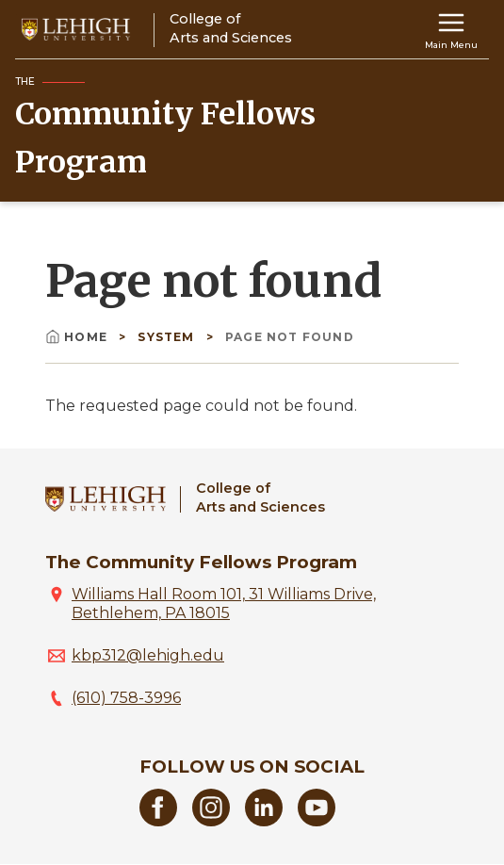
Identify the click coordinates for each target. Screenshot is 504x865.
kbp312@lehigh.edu (148, 655)
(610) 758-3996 (126, 698)
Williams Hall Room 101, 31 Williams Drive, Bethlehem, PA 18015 (224, 604)
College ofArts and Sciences (260, 497)
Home (78, 337)
